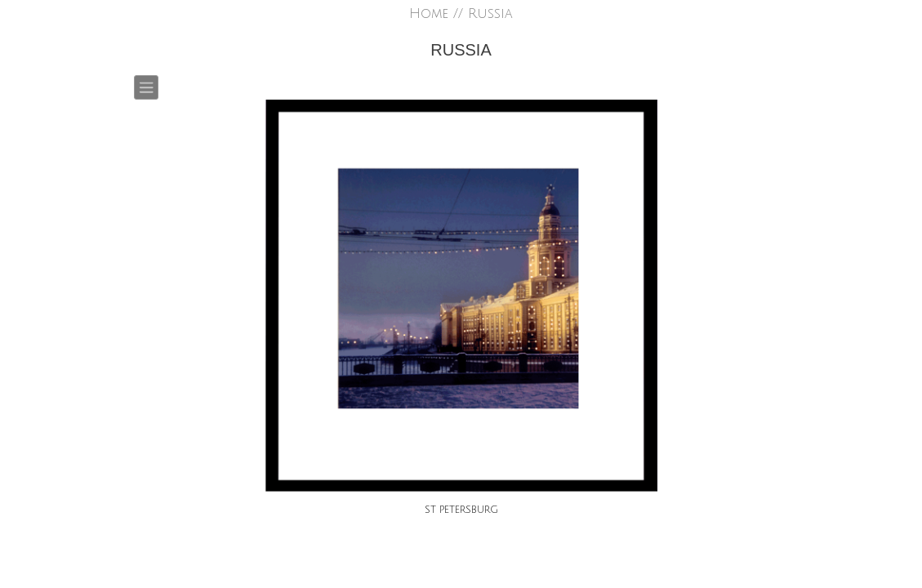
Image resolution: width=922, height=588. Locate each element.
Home (429, 14)
